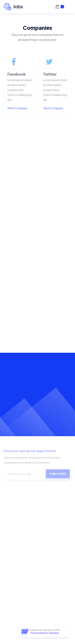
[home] (28, 7)
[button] (69, 7)
